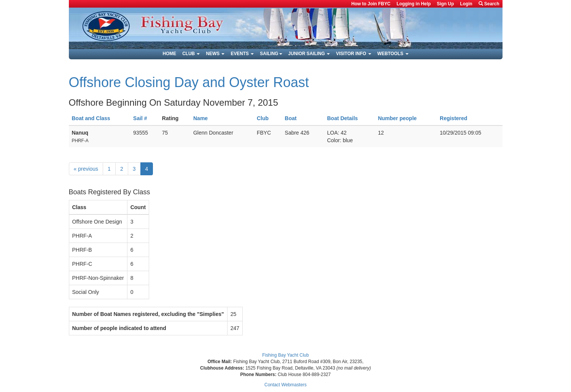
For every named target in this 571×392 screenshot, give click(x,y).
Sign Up (445, 4)
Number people (397, 118)
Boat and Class (91, 118)
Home (169, 54)
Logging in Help (414, 4)
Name (200, 118)
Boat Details (343, 118)
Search (489, 4)
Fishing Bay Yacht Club (285, 355)
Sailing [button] (271, 54)
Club (263, 118)
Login (466, 4)
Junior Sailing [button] (309, 54)
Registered (453, 118)
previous (86, 169)
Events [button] (242, 54)
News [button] (215, 54)
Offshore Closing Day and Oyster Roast (189, 82)
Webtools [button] (393, 54)
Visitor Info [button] (353, 54)
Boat (291, 118)
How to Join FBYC (371, 4)
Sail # (140, 118)
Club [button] (191, 54)
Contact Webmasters (285, 385)
